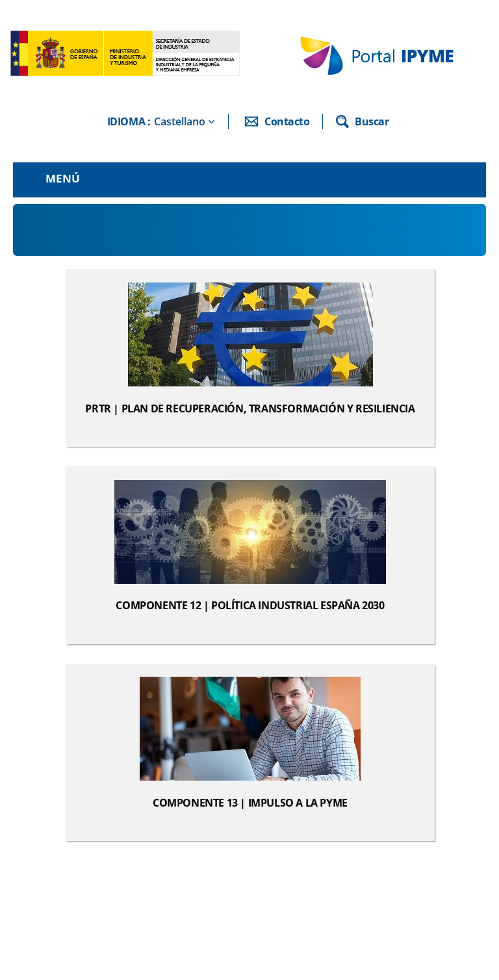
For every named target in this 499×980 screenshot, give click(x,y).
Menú (63, 178)
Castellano (180, 121)
